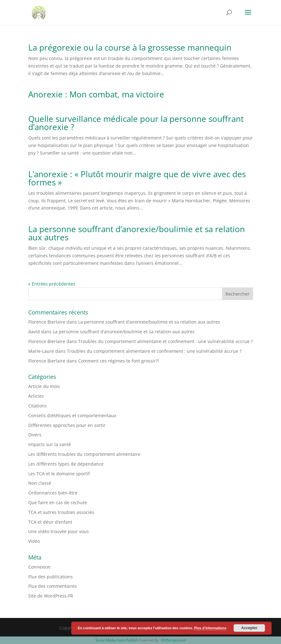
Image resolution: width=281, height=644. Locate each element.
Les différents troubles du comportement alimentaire (84, 454)
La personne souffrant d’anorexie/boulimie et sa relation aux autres (137, 233)
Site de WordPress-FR (51, 596)
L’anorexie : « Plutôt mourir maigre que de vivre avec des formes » (137, 178)
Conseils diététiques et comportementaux (72, 415)
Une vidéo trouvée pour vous (59, 531)
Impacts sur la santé (50, 444)
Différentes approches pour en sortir (67, 425)
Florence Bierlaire (47, 322)
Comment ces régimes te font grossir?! (119, 361)
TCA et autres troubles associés (61, 512)
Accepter (249, 628)
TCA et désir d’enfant (50, 522)
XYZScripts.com (174, 640)
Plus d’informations (210, 628)
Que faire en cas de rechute (58, 502)
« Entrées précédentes (52, 284)
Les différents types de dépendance (66, 464)
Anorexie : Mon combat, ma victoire (96, 94)
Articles (36, 396)
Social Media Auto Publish (117, 640)
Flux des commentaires (53, 586)
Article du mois (44, 386)
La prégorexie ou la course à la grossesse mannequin (130, 47)
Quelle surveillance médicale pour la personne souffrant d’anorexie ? (136, 123)
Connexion (39, 567)
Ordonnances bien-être (53, 493)
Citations (38, 406)
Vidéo (34, 541)
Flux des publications (51, 577)
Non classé (40, 483)
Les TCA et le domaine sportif (59, 474)
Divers (35, 435)
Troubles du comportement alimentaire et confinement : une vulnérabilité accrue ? (165, 341)
